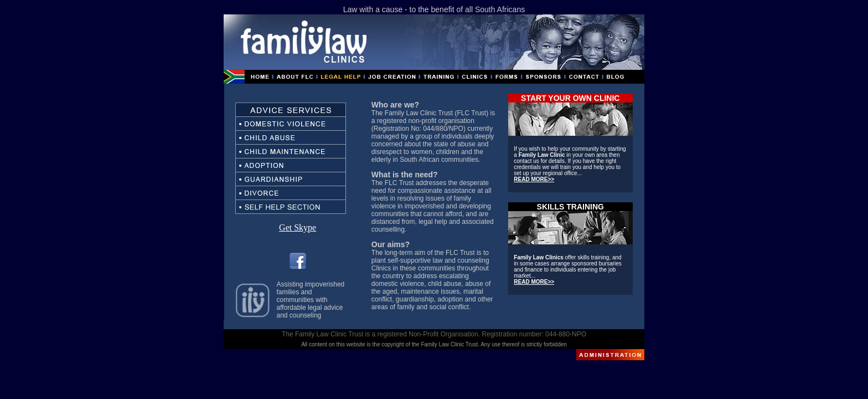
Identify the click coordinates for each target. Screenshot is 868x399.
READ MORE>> (534, 179)
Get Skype (298, 227)
